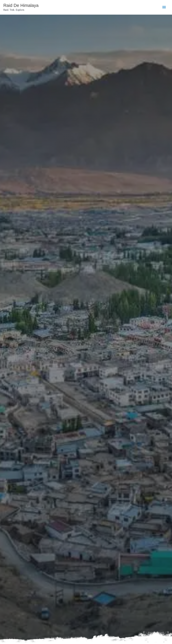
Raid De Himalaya (24, 6)
